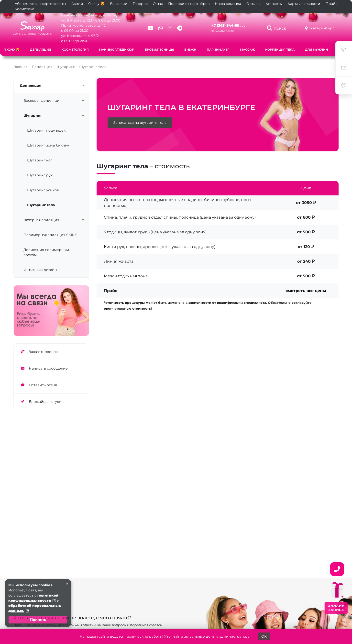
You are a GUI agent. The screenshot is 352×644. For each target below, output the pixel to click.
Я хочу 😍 (96, 4)
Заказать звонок (223, 31)
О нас (158, 4)
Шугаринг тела (41, 205)
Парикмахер (218, 50)
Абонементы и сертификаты (40, 4)
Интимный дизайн (40, 270)
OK (264, 636)
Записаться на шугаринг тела (140, 123)
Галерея (140, 4)
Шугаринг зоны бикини (48, 145)
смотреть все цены (306, 291)
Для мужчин (317, 50)
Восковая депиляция (42, 101)
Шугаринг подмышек (46, 130)
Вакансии (119, 4)
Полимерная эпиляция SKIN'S (50, 235)
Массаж (247, 50)
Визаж (190, 50)
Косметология (75, 50)
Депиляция (41, 50)
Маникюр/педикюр (117, 50)
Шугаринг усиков (43, 190)
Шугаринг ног (40, 160)
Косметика (24, 9)
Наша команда (228, 4)
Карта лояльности (304, 4)
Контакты (274, 4)
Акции (77, 4)
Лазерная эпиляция (41, 220)
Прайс (331, 4)
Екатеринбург (321, 28)
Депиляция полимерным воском (46, 252)
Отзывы (253, 4)
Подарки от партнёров (189, 4)
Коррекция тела (280, 50)
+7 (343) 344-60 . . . (228, 25)
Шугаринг (33, 115)
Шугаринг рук (40, 175)
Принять (38, 620)
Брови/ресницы (159, 50)
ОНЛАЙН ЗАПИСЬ (336, 608)
